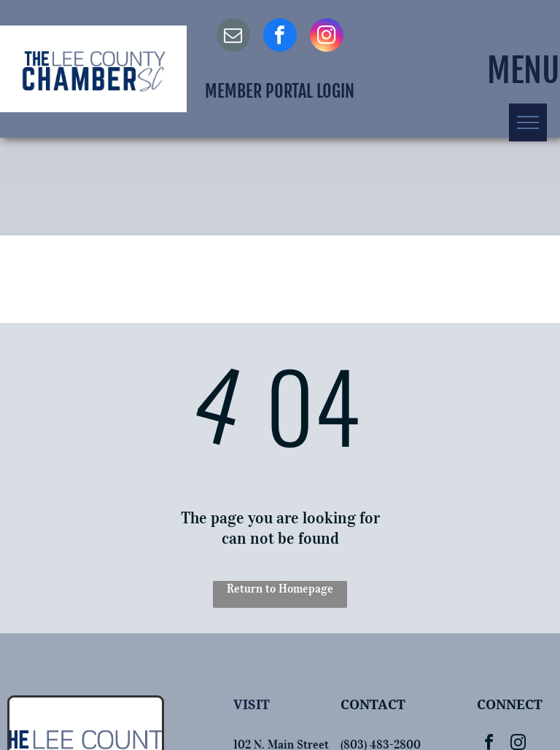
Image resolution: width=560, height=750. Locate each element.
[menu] (528, 122)
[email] (233, 37)
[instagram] (327, 37)
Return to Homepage (280, 588)
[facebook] (280, 37)
